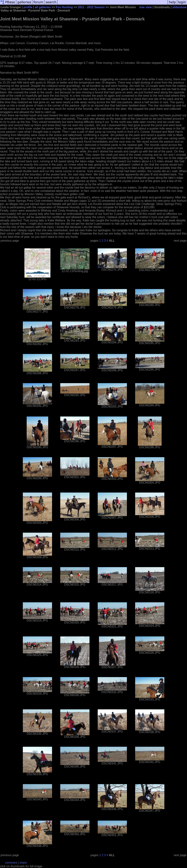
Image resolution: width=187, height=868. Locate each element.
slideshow (179, 7)
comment (11, 863)
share (23, 863)
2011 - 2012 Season (91, 7)
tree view (146, 7)
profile (28, 7)
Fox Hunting (64, 7)
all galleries (43, 7)
